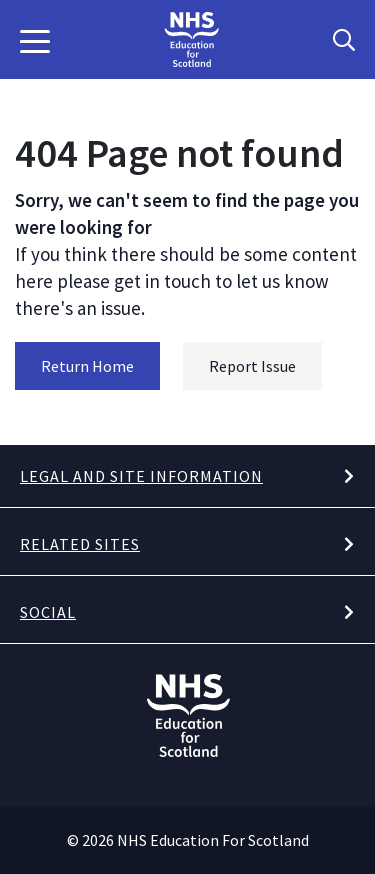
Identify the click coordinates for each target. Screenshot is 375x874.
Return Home (87, 366)
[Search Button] (344, 40)
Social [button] (48, 612)
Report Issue (252, 366)
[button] (35, 40)
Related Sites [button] (80, 544)
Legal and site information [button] (141, 476)
